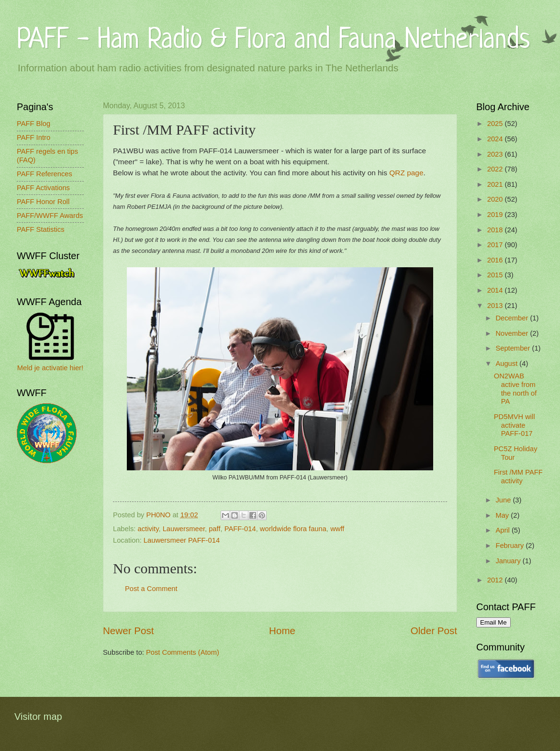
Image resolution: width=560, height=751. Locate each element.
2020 (496, 199)
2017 (496, 245)
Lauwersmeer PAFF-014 (182, 540)
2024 (496, 139)
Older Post (434, 631)
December (513, 318)
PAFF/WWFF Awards (50, 216)
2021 (496, 184)
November (513, 333)
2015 (496, 275)
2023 (496, 154)
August (507, 364)
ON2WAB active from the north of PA (515, 389)
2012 (496, 580)
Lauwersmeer (184, 529)
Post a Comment (151, 589)
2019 (496, 215)
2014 (496, 290)
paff (214, 529)
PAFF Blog (34, 124)
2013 (496, 306)
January (509, 561)
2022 (496, 169)
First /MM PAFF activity (518, 477)
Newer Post (128, 631)
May (503, 515)
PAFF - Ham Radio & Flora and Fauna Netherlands (273, 40)
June (504, 500)
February (510, 546)
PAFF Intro (34, 137)
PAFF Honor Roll (43, 202)
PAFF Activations (43, 188)
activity (148, 529)
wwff (337, 529)
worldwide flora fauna (293, 529)
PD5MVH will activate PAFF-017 (515, 425)
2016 (496, 260)
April (504, 530)
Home (282, 631)
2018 (496, 230)
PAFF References (45, 174)
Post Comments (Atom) (183, 652)
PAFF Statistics (41, 229)
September (514, 348)
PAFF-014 (240, 529)
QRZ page (406, 173)
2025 (496, 124)
